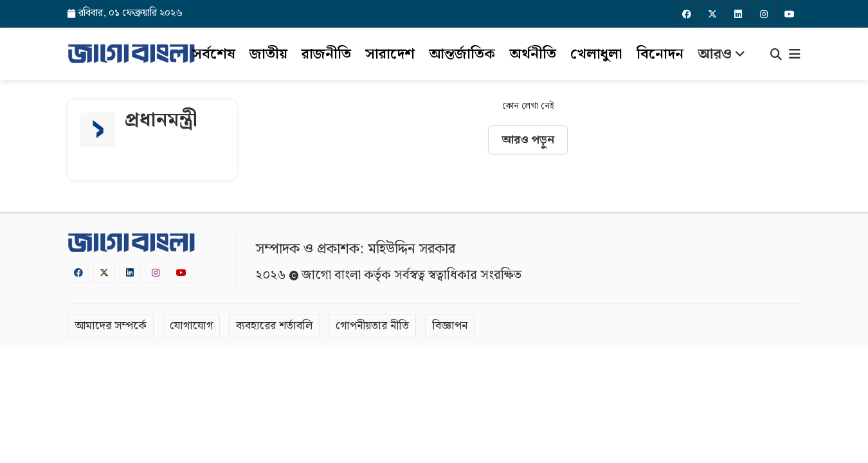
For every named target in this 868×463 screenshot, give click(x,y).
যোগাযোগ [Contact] (191, 326)
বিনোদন (660, 54)
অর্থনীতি (533, 54)
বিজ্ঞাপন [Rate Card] (450, 326)
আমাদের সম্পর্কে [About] (111, 326)
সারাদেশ (390, 54)
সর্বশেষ (214, 54)
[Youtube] (790, 14)
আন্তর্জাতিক (462, 54)
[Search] (776, 56)
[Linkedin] (738, 14)
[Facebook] (687, 14)
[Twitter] (712, 14)
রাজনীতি (326, 54)
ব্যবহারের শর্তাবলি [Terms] (274, 326)
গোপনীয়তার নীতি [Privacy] (372, 326)
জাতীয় (268, 54)
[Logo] (131, 53)
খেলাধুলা (596, 54)
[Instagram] (764, 14)
